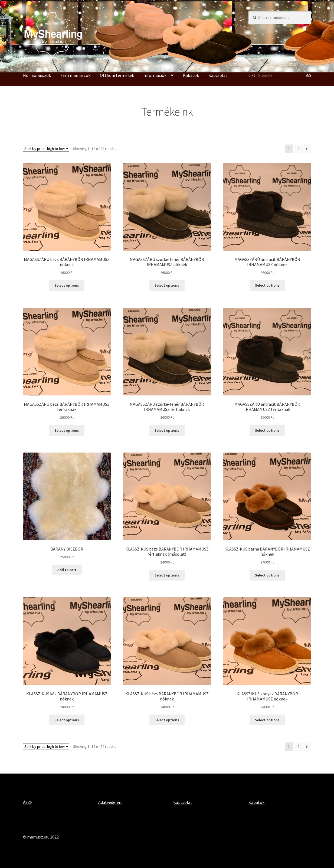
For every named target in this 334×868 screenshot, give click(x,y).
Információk (155, 75)
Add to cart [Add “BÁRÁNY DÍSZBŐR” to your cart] (67, 570)
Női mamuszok (37, 75)
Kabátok (191, 75)
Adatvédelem (110, 802)
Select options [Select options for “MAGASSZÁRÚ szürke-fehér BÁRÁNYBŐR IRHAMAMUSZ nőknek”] (167, 285)
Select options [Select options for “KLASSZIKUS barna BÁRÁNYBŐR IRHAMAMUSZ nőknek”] (267, 575)
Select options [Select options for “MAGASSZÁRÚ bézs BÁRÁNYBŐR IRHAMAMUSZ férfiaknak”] (67, 430)
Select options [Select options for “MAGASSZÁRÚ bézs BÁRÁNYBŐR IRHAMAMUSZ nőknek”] (67, 285)
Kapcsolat (218, 75)
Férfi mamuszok (75, 75)
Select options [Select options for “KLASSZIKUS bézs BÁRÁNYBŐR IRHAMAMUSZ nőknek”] (167, 720)
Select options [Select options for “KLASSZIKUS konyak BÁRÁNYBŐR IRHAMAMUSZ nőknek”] (267, 720)
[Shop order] (46, 149)
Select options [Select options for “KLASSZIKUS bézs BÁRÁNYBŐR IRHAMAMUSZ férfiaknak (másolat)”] (167, 575)
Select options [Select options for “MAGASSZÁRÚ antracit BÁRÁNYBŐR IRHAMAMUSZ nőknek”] (267, 285)
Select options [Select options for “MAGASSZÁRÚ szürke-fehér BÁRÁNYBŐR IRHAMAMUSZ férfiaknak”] (167, 430)
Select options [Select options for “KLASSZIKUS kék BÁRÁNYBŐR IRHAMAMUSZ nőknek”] (67, 720)
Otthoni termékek (117, 75)
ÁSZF (28, 802)
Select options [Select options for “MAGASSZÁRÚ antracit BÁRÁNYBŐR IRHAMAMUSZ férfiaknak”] (267, 430)
